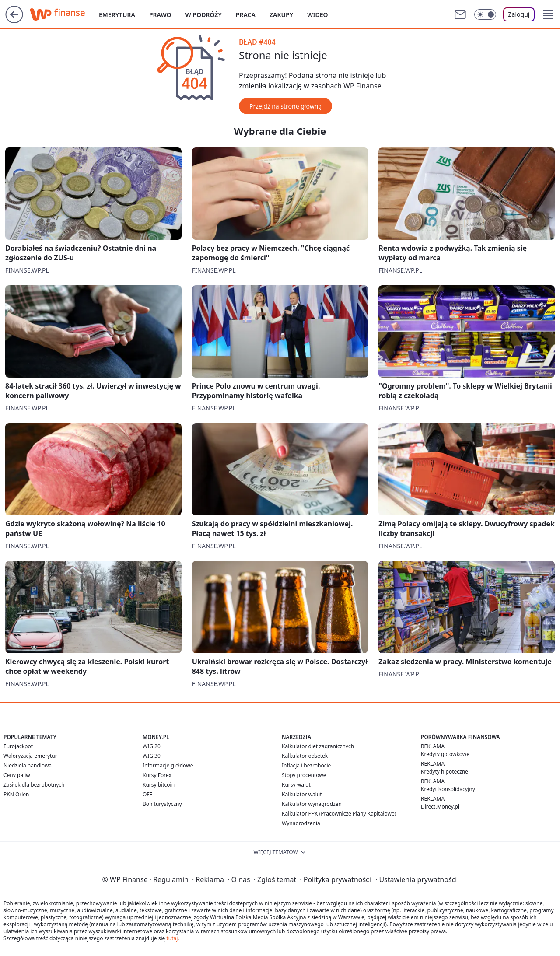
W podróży (204, 15)
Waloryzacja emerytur (30, 756)
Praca (246, 15)
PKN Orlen (16, 794)
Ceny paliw (17, 775)
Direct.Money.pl (440, 807)
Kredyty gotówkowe (445, 754)
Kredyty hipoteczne (444, 772)
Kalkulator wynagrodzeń (312, 804)
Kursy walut (296, 785)
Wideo (318, 15)
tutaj (172, 938)
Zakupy (281, 15)
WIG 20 (152, 746)
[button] (548, 14)
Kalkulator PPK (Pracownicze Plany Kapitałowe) (339, 814)
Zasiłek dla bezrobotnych (34, 785)
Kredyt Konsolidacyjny (448, 789)
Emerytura (117, 15)
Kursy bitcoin (159, 785)
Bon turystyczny (162, 804)
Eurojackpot (18, 746)
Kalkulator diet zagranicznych (318, 746)
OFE (147, 794)
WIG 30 (152, 756)
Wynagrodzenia (301, 823)
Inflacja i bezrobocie (306, 765)
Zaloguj (519, 14)
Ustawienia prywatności (416, 879)
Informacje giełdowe (168, 765)
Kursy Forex (157, 775)
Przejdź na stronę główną (285, 106)
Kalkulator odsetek (305, 756)
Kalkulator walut (302, 794)
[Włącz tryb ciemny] (485, 14)
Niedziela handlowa (28, 765)
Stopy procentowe (304, 775)
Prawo (160, 15)
